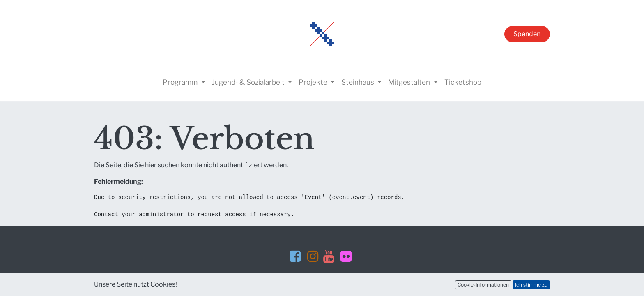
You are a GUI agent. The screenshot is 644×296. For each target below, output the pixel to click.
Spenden (527, 34)
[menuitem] (463, 83)
